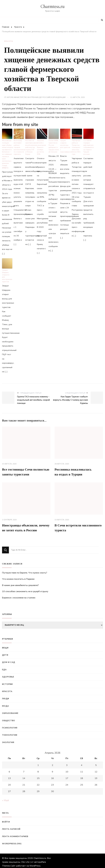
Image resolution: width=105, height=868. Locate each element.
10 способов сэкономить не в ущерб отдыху (25, 589)
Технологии (10, 733)
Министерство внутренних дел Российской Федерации (40, 97)
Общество (9, 718)
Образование (10, 711)
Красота (9, 41)
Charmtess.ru (52, 7)
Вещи (5, 645)
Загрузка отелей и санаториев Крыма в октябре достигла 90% (41, 147)
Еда (4, 667)
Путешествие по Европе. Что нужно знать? (25, 570)
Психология (10, 725)
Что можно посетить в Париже (18, 577)
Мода (5, 704)
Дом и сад (9, 660)
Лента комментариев (15, 834)
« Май (5, 798)
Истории (7, 682)
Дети (5, 653)
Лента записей (11, 827)
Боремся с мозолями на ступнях (19, 595)
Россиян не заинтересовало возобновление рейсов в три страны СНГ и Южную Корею (30, 147)
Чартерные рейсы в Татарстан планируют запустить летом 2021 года (76, 147)
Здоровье (8, 675)
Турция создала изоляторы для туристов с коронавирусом (65, 146)
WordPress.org (12, 841)
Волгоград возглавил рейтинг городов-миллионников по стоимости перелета (19, 147)
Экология (8, 740)
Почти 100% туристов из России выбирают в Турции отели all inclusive (54, 146)
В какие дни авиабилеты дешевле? (20, 583)
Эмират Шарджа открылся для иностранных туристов (7, 274)
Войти (6, 819)
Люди (6, 696)
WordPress (35, 863)
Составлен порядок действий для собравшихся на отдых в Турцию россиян (88, 147)
